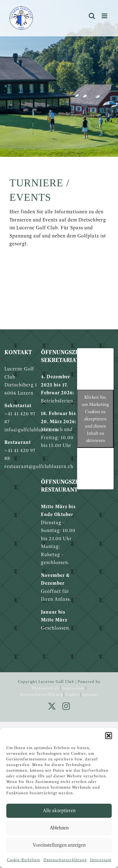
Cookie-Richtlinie (24, 860)
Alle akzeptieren (59, 810)
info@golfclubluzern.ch (31, 430)
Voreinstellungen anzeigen (59, 845)
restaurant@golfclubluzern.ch (39, 466)
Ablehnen (59, 828)
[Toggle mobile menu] (105, 16)
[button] (109, 736)
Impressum (101, 860)
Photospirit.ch (45, 688)
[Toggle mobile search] (92, 16)
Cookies (73, 694)
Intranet (90, 694)
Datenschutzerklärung (65, 860)
